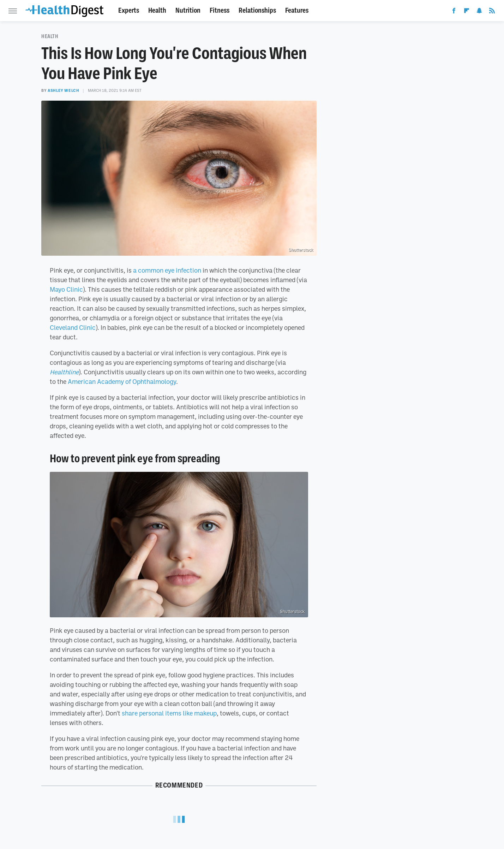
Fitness (220, 10)
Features (297, 10)
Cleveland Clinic (73, 327)
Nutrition (188, 10)
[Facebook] (454, 12)
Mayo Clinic (66, 289)
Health (157, 10)
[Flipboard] (467, 12)
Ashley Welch (63, 90)
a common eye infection (167, 270)
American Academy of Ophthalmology (122, 381)
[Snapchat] (479, 12)
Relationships (257, 10)
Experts (129, 10)
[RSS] (492, 12)
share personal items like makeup (169, 713)
